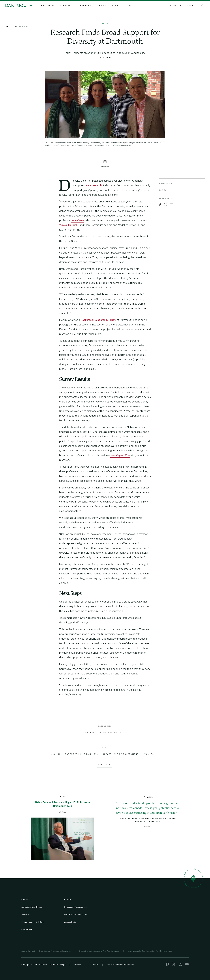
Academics (67, 5)
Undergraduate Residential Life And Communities (150, 951)
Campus (90, 732)
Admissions (48, 5)
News (115, 5)
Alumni (56, 754)
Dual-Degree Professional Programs (55, 951)
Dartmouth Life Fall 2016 (81, 754)
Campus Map (27, 929)
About (103, 5)
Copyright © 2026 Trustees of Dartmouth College (43, 965)
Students (104, 765)
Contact (25, 899)
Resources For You (183, 5)
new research (94, 185)
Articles (105, 24)
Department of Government (121, 754)
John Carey (77, 220)
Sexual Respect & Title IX (33, 922)
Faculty (149, 754)
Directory (26, 914)
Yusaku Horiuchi (69, 225)
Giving (128, 5)
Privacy (77, 965)
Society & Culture (112, 732)
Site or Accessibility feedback (120, 965)
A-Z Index (94, 965)
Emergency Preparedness (76, 907)
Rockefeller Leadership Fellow (98, 320)
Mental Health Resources (76, 914)
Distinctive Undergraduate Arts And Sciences (99, 951)
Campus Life (86, 5)
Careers (68, 899)
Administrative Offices (32, 907)
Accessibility (70, 922)
